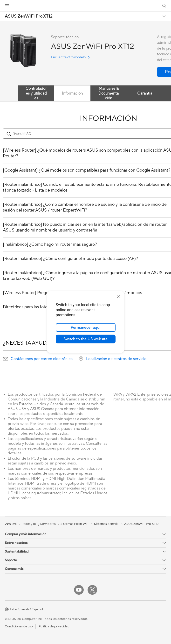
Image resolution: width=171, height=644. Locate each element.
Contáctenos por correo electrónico (42, 359)
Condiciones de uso (19, 626)
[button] (7, 6)
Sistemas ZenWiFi (107, 524)
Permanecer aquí (85, 328)
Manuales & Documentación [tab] (109, 93)
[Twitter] (92, 590)
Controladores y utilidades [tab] (36, 93)
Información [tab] (72, 93)
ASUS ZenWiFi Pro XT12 (29, 16)
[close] (118, 297)
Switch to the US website (85, 339)
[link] (85, 6)
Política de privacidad (54, 626)
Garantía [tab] (145, 93)
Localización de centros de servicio (116, 359)
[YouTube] (79, 590)
